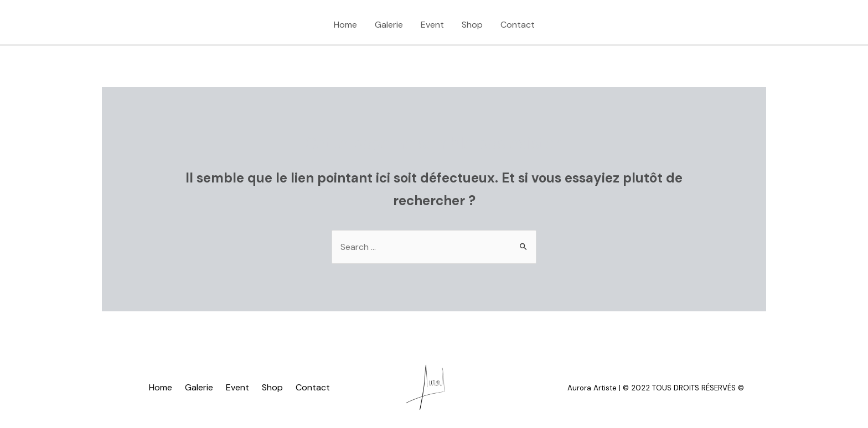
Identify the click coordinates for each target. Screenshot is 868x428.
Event (432, 25)
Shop (472, 25)
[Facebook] (174, 25)
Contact (518, 25)
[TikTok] (118, 25)
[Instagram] (146, 25)
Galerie (389, 25)
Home (345, 25)
